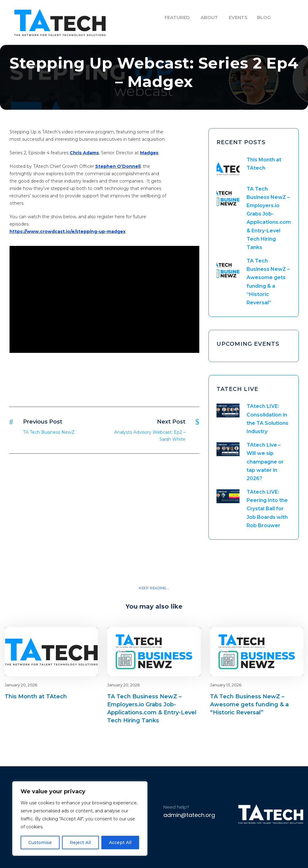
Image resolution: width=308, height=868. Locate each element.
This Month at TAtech (36, 696)
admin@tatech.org (189, 815)
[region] (80, 819)
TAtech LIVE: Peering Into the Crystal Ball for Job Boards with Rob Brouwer (267, 509)
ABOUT (209, 17)
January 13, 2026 (226, 685)
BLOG (264, 17)
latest (82, 637)
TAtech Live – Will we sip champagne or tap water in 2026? (265, 462)
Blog (72, 637)
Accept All (120, 842)
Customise (40, 842)
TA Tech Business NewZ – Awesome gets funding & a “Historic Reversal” (249, 704)
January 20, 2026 (21, 685)
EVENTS (238, 17)
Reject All (80, 842)
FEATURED (177, 17)
